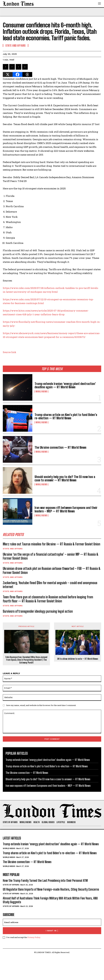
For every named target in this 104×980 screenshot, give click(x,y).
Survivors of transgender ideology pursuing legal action (38, 611)
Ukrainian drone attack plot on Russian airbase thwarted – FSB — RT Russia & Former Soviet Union (52, 571)
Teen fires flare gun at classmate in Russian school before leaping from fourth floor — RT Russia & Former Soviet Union (48, 599)
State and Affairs (13, 549)
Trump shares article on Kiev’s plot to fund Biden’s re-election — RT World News (66, 416)
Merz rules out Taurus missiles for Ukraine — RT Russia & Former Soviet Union (52, 544)
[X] (8, 74)
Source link (10, 352)
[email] (52, 922)
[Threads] (27, 74)
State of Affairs (11, 885)
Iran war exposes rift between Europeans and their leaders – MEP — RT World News (66, 509)
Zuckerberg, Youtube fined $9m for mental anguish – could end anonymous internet (50, 585)
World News (41, 392)
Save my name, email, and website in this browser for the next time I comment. (41, 705)
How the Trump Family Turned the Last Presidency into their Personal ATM (45, 881)
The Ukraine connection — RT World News (60, 447)
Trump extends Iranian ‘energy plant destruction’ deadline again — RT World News (65, 385)
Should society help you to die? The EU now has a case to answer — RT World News (65, 478)
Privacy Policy (34, 937)
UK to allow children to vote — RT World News (78, 659)
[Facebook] (17, 74)
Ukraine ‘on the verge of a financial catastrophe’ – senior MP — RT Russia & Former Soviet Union (51, 556)
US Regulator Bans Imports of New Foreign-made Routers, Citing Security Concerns (51, 889)
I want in (52, 931)
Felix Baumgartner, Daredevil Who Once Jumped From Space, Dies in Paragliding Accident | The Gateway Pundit (26, 660)
